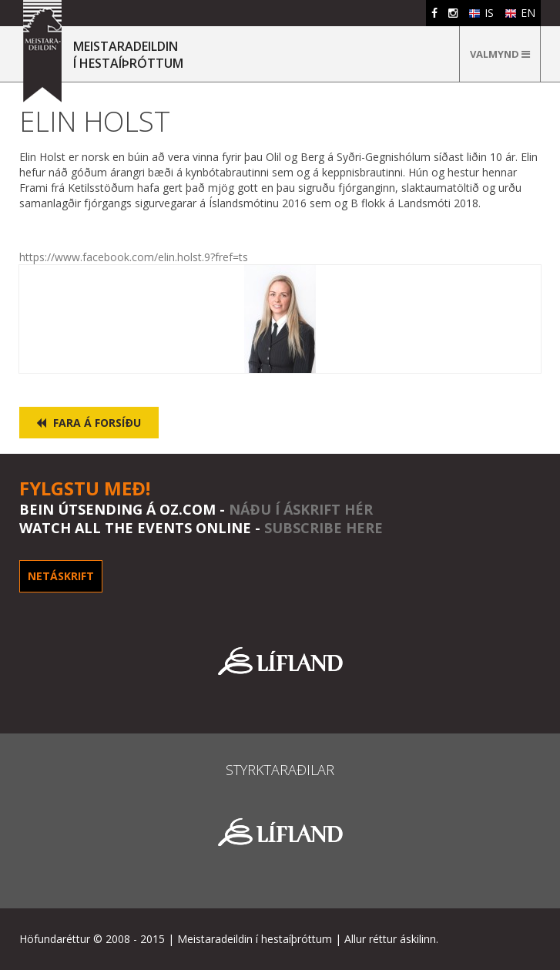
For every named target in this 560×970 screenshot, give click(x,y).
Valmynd (500, 54)
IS (481, 13)
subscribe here (324, 528)
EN (520, 13)
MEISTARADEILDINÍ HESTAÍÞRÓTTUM (128, 55)
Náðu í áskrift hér (301, 509)
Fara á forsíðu (89, 423)
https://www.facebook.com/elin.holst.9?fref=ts (134, 257)
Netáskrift (61, 576)
